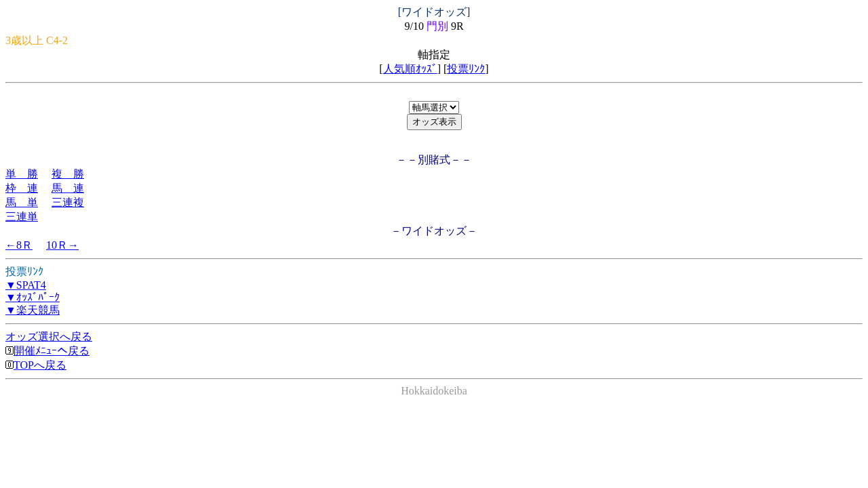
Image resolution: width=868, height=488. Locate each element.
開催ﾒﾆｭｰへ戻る (47, 351)
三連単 (22, 217)
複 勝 (68, 174)
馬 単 (22, 202)
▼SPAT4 (26, 285)
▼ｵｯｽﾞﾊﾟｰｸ (33, 297)
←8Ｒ (19, 245)
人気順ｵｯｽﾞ (410, 69)
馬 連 (68, 188)
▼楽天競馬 (33, 310)
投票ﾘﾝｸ (466, 69)
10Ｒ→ (62, 245)
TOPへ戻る (36, 365)
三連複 (68, 202)
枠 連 (22, 188)
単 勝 (22, 174)
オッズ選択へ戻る (49, 337)
